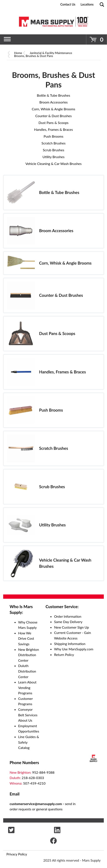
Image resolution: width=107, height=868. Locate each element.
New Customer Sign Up (71, 627)
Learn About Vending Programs (27, 687)
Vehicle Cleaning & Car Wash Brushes (53, 164)
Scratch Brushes (53, 143)
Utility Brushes (53, 157)
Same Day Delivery (68, 622)
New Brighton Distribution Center (29, 655)
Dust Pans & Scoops (53, 123)
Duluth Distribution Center (27, 671)
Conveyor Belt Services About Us (28, 715)
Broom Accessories (53, 102)
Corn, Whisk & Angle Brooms (54, 109)
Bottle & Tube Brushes (54, 95)
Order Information (68, 616)
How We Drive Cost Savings (26, 638)
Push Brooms (53, 136)
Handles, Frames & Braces (54, 129)
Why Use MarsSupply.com (74, 649)
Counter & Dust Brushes (53, 116)
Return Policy (64, 655)
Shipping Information (70, 644)
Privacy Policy (17, 854)
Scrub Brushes (53, 150)
